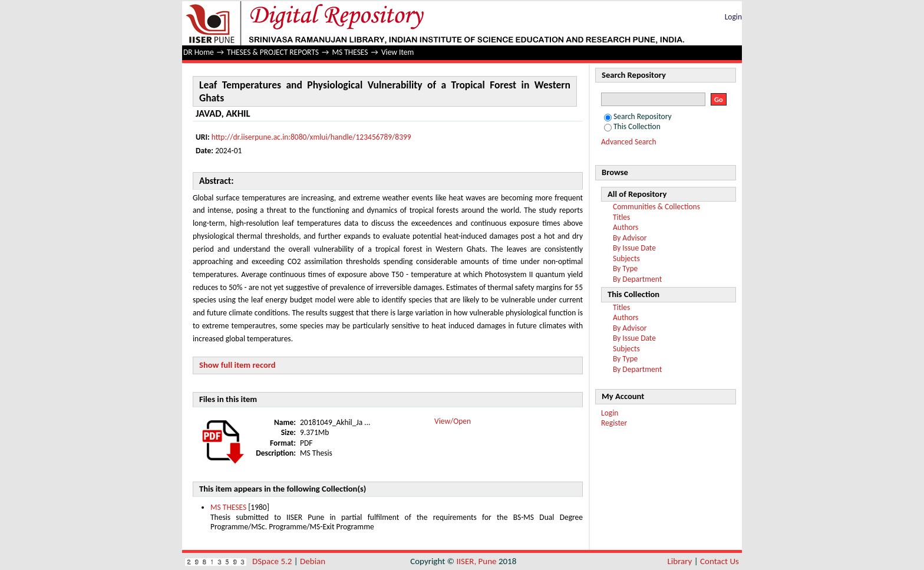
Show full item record (237, 365)
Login (733, 17)
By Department (637, 279)
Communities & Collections (656, 207)
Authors (626, 227)
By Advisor (630, 238)
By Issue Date (634, 248)
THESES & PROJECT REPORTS (273, 52)
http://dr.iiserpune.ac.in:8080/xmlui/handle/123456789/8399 (311, 137)
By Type (625, 268)
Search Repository (638, 116)
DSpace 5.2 (273, 561)
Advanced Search (629, 142)
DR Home (199, 52)
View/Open (453, 421)
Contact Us (720, 561)
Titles (621, 217)
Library (680, 561)
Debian (313, 561)
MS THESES (350, 52)
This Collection (632, 126)
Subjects (626, 258)
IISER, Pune (476, 561)
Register (614, 423)
